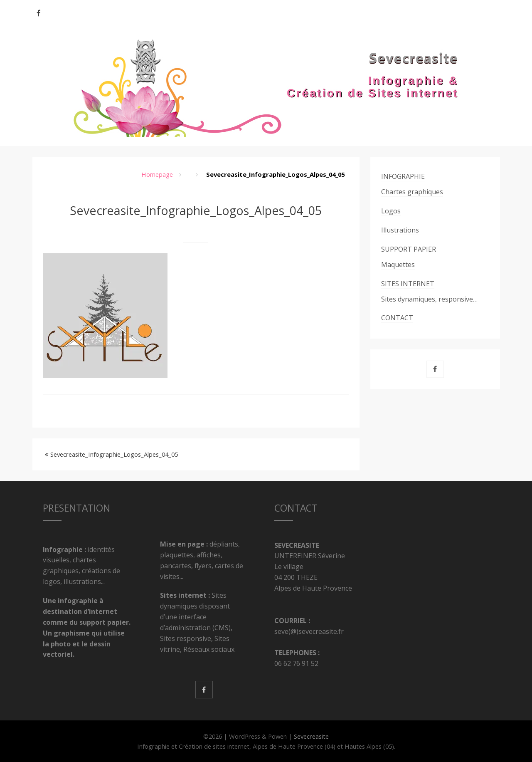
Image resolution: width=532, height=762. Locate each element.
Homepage (157, 174)
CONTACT (397, 318)
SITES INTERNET (408, 284)
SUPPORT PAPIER (409, 249)
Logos (391, 211)
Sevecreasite (311, 736)
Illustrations (400, 230)
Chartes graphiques (412, 192)
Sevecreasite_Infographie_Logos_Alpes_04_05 (114, 454)
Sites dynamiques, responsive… (429, 299)
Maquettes (398, 265)
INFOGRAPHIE (403, 176)
